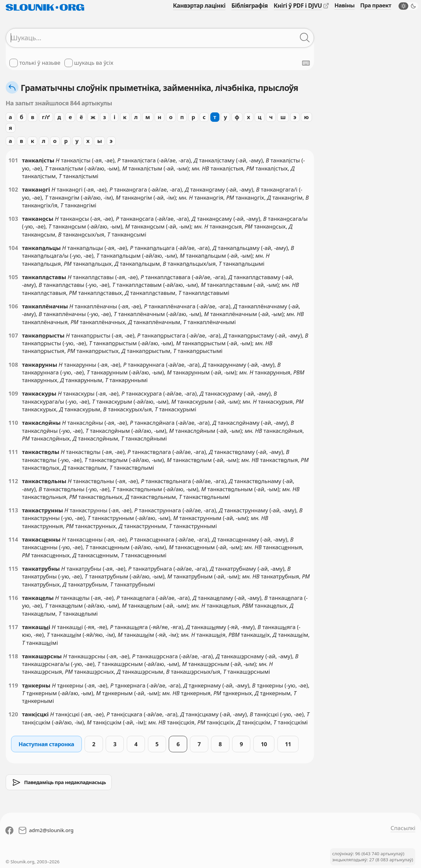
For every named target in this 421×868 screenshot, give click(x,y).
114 (13, 539)
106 (13, 306)
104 (13, 248)
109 (13, 393)
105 (13, 277)
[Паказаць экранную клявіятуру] (306, 63)
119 (13, 685)
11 (288, 744)
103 (13, 219)
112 (13, 481)
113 (13, 510)
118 (13, 656)
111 (13, 452)
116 (13, 598)
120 (13, 714)
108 (13, 365)
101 (13, 160)
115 (13, 569)
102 (13, 189)
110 (13, 423)
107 (13, 335)
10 (264, 744)
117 (13, 627)
